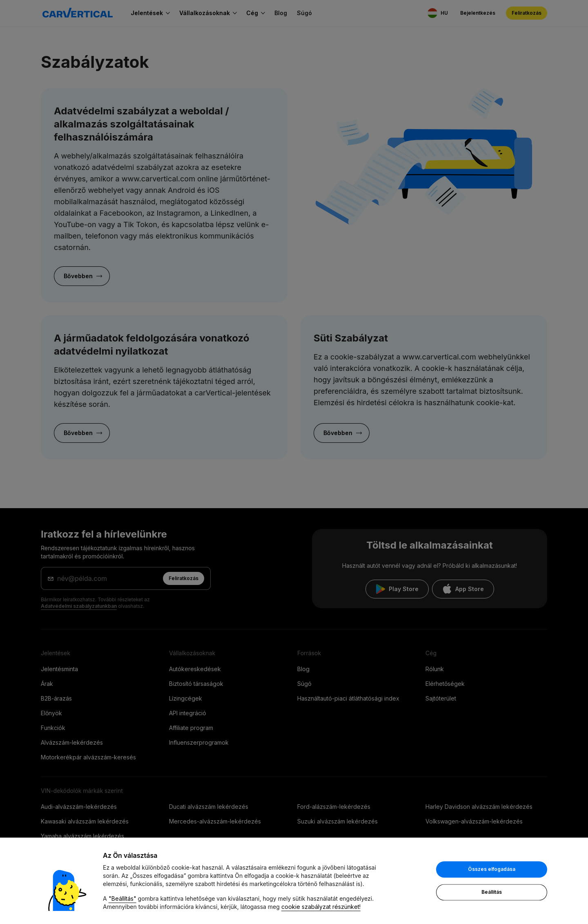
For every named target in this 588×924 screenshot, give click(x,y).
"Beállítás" (122, 899)
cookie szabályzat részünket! (321, 907)
